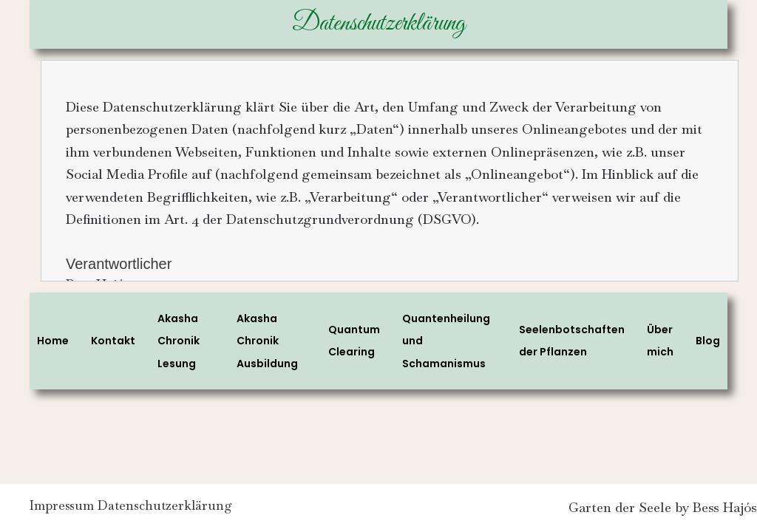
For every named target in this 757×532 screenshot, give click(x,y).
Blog (708, 341)
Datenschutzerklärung (177, 509)
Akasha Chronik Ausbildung (267, 341)
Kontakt (113, 341)
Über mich (660, 341)
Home (53, 341)
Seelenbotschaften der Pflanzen (572, 341)
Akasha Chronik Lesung (179, 341)
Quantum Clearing (354, 341)
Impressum (63, 509)
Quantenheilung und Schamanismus (446, 341)
